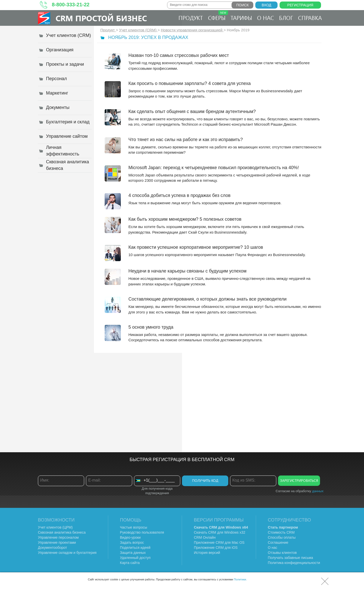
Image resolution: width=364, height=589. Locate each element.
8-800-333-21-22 (71, 5)
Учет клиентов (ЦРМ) (55, 527)
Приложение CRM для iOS (216, 548)
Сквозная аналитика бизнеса (62, 532)
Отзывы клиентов (282, 553)
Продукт (191, 18)
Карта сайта (130, 563)
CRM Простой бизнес (101, 18)
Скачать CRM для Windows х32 (220, 532)
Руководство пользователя (142, 532)
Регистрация (300, 5)
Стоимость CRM (281, 532)
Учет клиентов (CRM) (138, 30)
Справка (310, 18)
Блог (286, 18)
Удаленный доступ (135, 558)
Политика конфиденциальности (294, 563)
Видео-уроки (130, 537)
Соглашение (278, 542)
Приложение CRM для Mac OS (219, 542)
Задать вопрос (132, 542)
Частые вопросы (134, 527)
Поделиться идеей (135, 548)
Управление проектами (57, 542)
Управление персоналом (58, 537)
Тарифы (241, 18)
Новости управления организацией (192, 30)
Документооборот (52, 548)
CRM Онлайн (205, 537)
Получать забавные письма (291, 558)
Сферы (218, 16)
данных (318, 491)
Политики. (240, 579)
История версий (207, 553)
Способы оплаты (282, 537)
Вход (266, 5)
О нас (266, 18)
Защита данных (133, 553)
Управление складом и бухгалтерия (67, 553)
